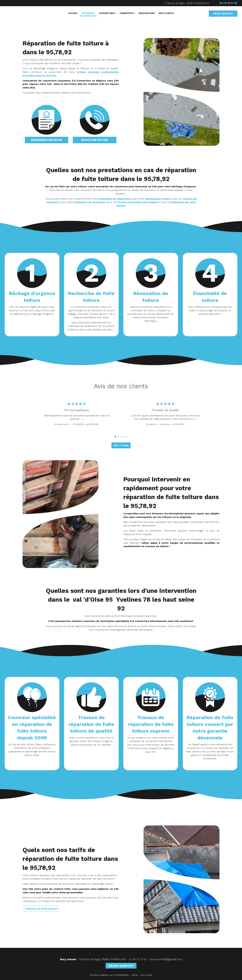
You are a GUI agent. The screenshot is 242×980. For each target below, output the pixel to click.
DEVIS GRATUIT (223, 14)
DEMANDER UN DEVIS (47, 140)
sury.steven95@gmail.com (166, 959)
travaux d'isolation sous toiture (138, 202)
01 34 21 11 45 (138, 959)
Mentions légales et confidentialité (109, 975)
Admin (135, 975)
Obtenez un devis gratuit (42, 909)
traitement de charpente (90, 202)
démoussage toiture (158, 199)
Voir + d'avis (121, 445)
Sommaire (146, 975)
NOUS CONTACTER (95, 140)
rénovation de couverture (115, 199)
